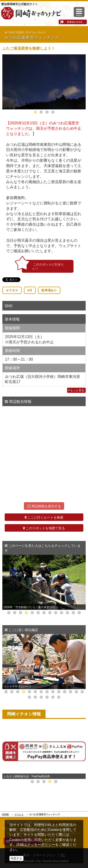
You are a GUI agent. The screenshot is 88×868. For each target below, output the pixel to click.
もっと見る (76, 390)
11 (67, 613)
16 (35, 697)
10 (62, 613)
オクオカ (12, 290)
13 (79, 613)
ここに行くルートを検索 (44, 517)
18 (47, 697)
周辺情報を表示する (44, 506)
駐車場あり (49, 290)
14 (82, 692)
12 (73, 613)
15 (29, 697)
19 (53, 697)
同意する (16, 858)
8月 (30, 290)
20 (59, 697)
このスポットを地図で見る (44, 528)
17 (41, 697)
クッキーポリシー (41, 845)
